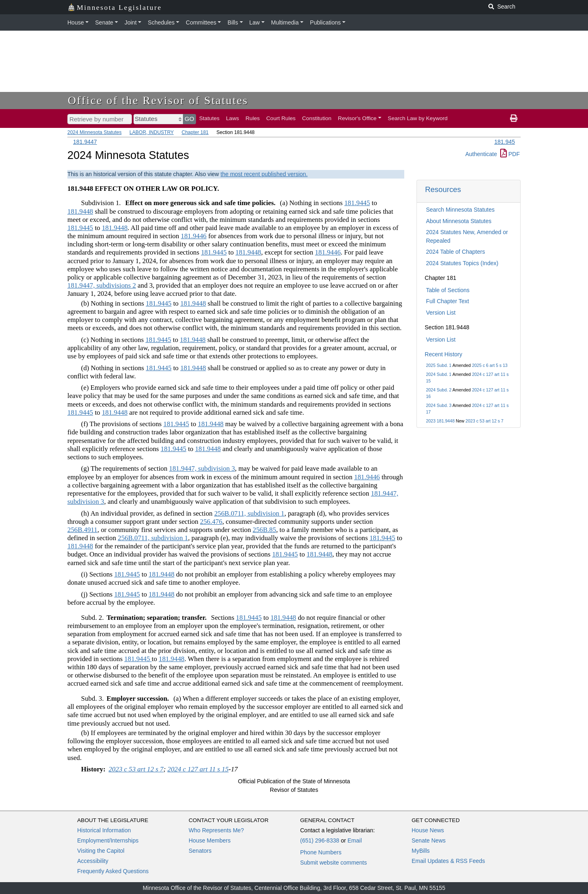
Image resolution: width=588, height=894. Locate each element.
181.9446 (194, 236)
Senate (104, 22)
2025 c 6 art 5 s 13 (490, 365)
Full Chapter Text (448, 301)
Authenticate (481, 154)
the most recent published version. (264, 174)
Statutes (209, 118)
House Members (210, 840)
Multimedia (285, 22)
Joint (131, 22)
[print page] (514, 118)
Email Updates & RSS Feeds (448, 861)
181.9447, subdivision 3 (202, 468)
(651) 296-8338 (320, 840)
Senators (200, 851)
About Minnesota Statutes (459, 221)
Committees (201, 22)
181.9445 (357, 203)
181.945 (504, 142)
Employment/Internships (108, 840)
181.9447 (85, 142)
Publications (325, 22)
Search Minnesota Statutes (460, 210)
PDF (510, 154)
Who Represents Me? (216, 830)
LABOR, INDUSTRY (151, 132)
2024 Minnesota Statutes (95, 132)
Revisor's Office (357, 118)
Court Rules (281, 118)
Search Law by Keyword (418, 118)
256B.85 (264, 530)
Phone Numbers (321, 852)
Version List (441, 313)
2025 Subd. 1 (439, 365)
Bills (233, 22)
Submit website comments (333, 863)
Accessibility (93, 861)
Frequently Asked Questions (113, 871)
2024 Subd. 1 (439, 374)
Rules (253, 118)
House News (428, 830)
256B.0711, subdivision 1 (249, 513)
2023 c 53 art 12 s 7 (484, 421)
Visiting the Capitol (101, 851)
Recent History (443, 354)
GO (189, 119)
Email (355, 840)
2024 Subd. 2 (439, 390)
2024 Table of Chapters (455, 252)
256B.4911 (82, 530)
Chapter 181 (195, 132)
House (76, 22)
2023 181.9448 (440, 421)
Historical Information (104, 830)
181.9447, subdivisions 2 (102, 285)
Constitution (317, 118)
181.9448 (80, 211)
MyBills (421, 851)
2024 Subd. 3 (439, 405)
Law (255, 22)
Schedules (161, 22)
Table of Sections (448, 290)
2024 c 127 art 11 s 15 (198, 769)
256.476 (211, 522)
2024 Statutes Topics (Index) (462, 263)
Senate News (429, 840)
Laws (233, 118)
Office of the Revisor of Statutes (158, 100)
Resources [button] (443, 189)
